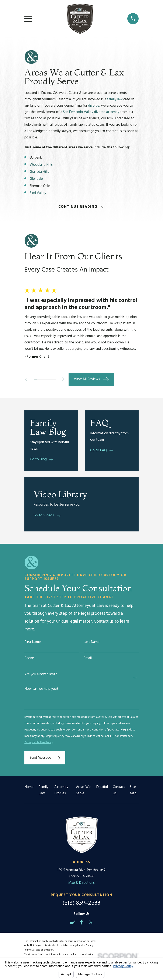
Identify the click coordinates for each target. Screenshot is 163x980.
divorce (94, 106)
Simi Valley (38, 193)
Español (102, 787)
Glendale (37, 179)
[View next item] (65, 380)
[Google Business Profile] (72, 922)
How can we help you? (41, 689)
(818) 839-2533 (81, 903)
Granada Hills (40, 172)
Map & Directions (81, 883)
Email (88, 659)
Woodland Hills (42, 165)
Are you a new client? (41, 675)
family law (115, 99)
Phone (29, 659)
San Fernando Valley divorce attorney (91, 112)
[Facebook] (81, 922)
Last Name (92, 643)
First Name (33, 643)
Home (29, 787)
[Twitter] (91, 922)
